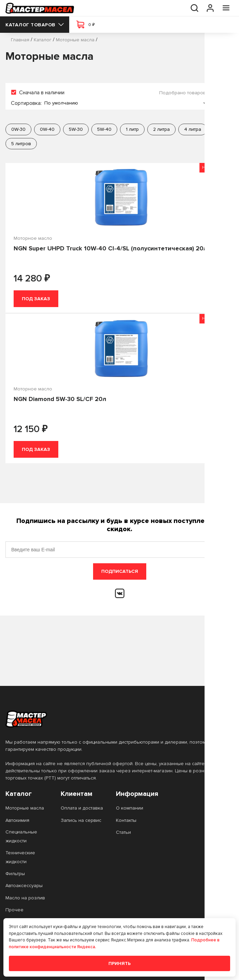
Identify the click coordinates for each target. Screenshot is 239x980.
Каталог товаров (35, 25)
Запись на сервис (81, 820)
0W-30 (18, 129)
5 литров (21, 144)
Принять (120, 963)
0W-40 (47, 129)
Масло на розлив (25, 898)
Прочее (14, 910)
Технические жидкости (20, 857)
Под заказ (36, 299)
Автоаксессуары (24, 886)
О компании (130, 808)
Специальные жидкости (21, 836)
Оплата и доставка (82, 808)
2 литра (161, 129)
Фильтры (15, 874)
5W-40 (104, 129)
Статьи (123, 832)
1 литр (132, 129)
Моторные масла (25, 808)
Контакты (126, 820)
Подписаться (120, 571)
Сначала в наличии (42, 93)
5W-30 (76, 129)
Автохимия (17, 820)
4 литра (193, 129)
